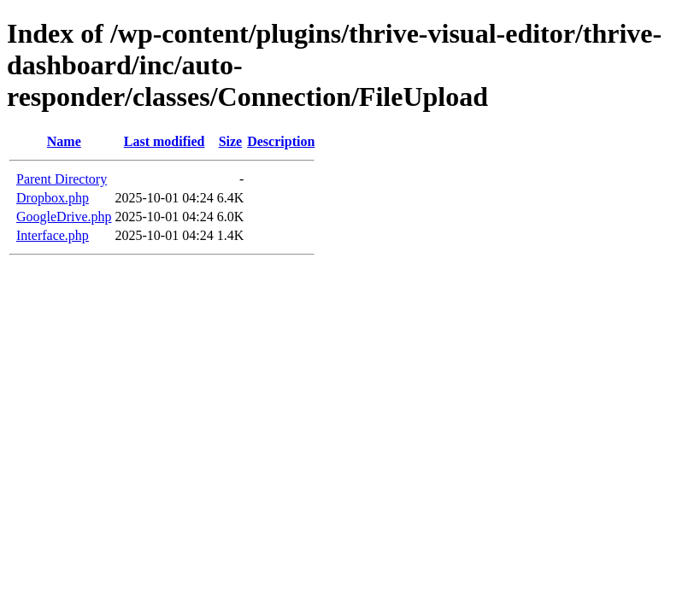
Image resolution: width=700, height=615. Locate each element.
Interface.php (53, 235)
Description (281, 141)
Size (231, 141)
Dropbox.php (53, 198)
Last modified (165, 141)
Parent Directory (62, 179)
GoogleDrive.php (64, 217)
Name (64, 141)
